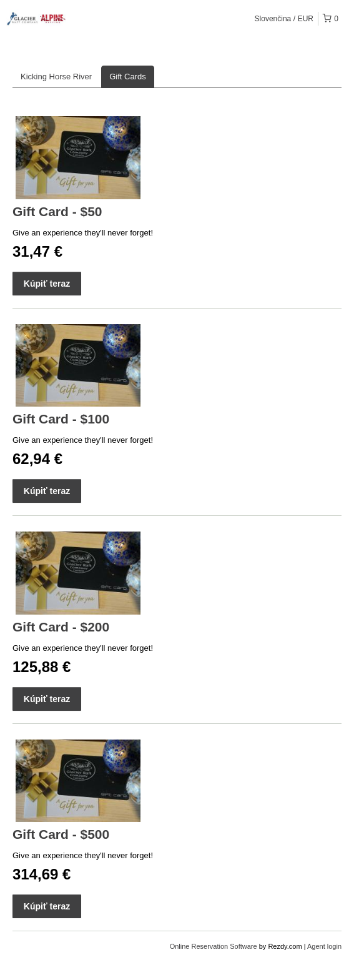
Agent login (324, 946)
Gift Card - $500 (61, 834)
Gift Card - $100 (61, 419)
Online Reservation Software (214, 946)
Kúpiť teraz (47, 284)
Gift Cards (128, 77)
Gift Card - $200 (61, 627)
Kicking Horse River (56, 77)
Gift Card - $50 (57, 211)
